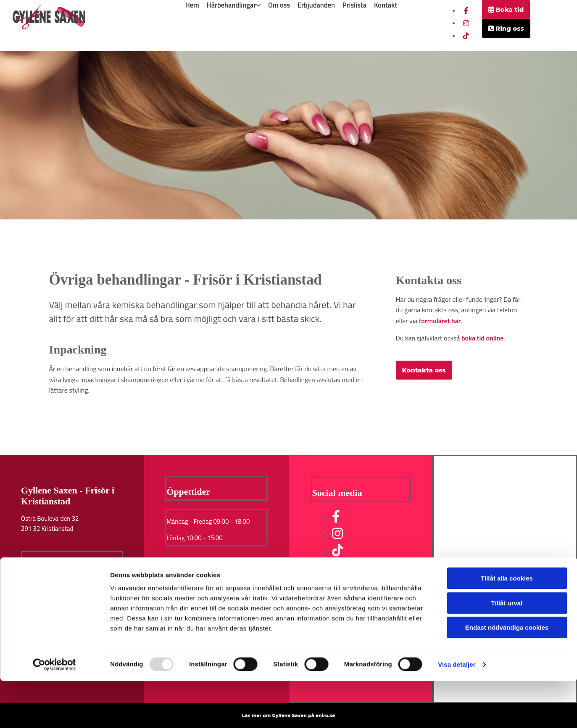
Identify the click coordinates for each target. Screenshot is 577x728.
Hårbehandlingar (232, 4)
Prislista (355, 4)
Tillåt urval (507, 650)
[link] (234, 4)
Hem (192, 4)
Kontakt (387, 4)
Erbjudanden (317, 4)
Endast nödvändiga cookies (507, 674)
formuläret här (440, 321)
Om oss (279, 4)
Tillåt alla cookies (507, 625)
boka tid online (482, 338)
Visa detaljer (457, 711)
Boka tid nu (38, 573)
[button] (506, 9)
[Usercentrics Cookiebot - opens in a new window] (54, 712)
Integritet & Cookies (49, 593)
